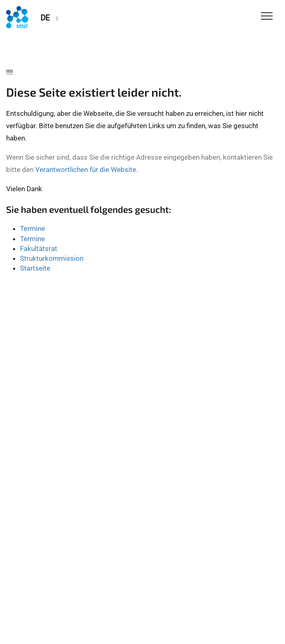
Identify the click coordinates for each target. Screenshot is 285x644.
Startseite (35, 268)
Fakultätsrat (39, 249)
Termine (33, 228)
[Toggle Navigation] (267, 17)
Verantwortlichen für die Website (86, 169)
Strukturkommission (52, 258)
